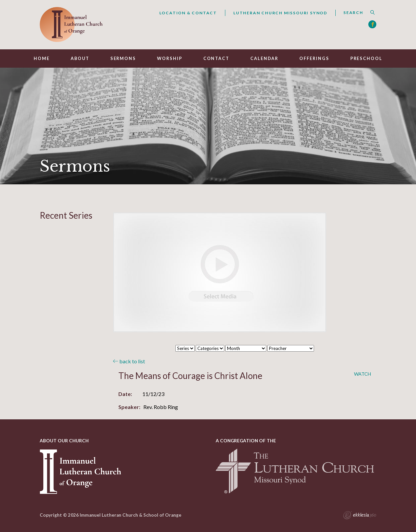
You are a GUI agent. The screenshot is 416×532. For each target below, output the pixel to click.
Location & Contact (188, 13)
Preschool (366, 58)
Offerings (314, 58)
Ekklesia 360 (360, 516)
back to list (129, 361)
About (80, 58)
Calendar (264, 58)
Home (42, 58)
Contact (216, 58)
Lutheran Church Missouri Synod (280, 13)
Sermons (123, 58)
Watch (362, 374)
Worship (169, 58)
